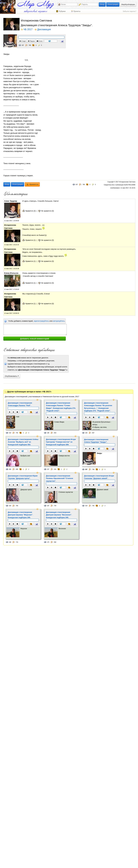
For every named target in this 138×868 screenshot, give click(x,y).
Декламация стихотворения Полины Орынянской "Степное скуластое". (59, 478)
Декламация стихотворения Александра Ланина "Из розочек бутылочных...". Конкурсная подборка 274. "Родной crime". (98, 407)
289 (10, 469)
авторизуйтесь (59, 321)
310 (10, 433)
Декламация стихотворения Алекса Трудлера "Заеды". (96, 441)
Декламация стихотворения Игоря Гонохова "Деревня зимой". (99, 477)
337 (23, 45)
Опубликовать (12, 376)
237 (48, 469)
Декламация (44, 30)
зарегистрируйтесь (41, 321)
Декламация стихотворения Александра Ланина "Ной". (20, 404)
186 (48, 433)
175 (48, 542)
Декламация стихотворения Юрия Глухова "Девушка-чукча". (23, 477)
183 (86, 433)
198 (10, 542)
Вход (102, 4)
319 (86, 506)
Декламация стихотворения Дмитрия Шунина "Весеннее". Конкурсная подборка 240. (59, 515)
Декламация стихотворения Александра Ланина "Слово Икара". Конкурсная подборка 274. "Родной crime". (61, 407)
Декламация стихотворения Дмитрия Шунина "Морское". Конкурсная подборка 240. (20, 515)
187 (48, 506)
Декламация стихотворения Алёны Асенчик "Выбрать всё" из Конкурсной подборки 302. (23, 442)
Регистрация (113, 4)
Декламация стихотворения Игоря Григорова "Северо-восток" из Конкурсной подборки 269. (61, 442)
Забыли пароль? (130, 11)
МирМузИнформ (128, 4)
